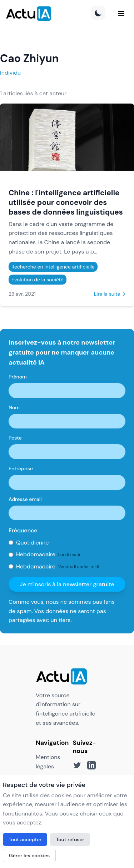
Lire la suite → (110, 294)
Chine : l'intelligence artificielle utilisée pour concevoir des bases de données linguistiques (66, 202)
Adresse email (25, 499)
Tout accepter (25, 839)
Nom (14, 407)
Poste (15, 438)
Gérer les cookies (29, 856)
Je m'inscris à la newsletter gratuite (67, 584)
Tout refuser (70, 839)
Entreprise (21, 468)
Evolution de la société (38, 280)
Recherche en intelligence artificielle (53, 267)
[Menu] (121, 14)
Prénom (18, 377)
